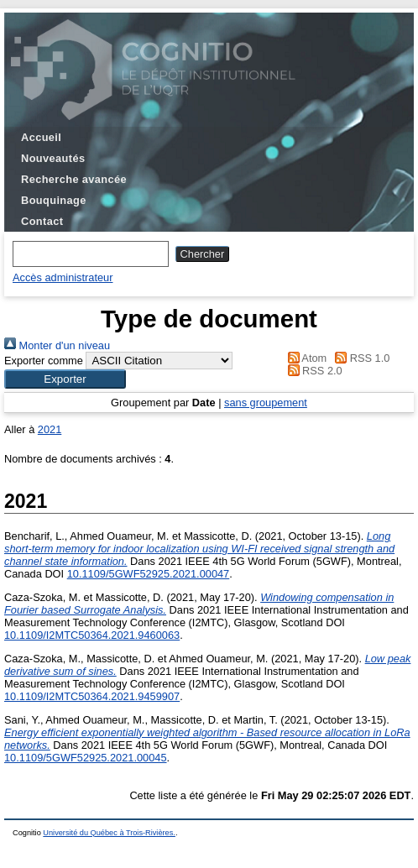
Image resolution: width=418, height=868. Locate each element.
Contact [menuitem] (42, 221)
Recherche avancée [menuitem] (74, 179)
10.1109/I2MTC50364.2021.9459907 (92, 696)
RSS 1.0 (360, 358)
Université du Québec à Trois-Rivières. (109, 833)
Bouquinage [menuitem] (54, 200)
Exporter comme (44, 361)
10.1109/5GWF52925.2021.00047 (149, 574)
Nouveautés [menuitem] (53, 158)
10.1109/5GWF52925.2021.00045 (86, 758)
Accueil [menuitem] (41, 137)
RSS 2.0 (312, 371)
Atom (304, 358)
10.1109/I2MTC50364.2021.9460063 (92, 635)
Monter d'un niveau (57, 345)
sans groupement (266, 403)
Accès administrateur (63, 277)
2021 (50, 429)
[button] (65, 379)
